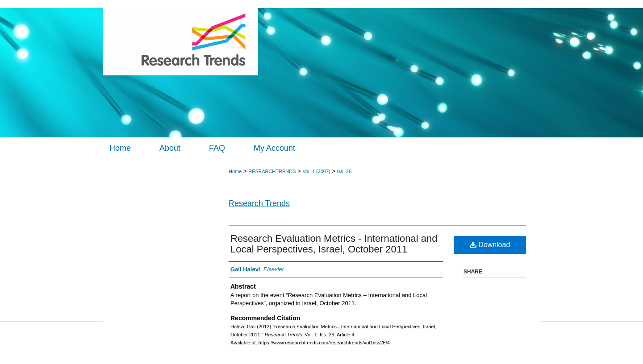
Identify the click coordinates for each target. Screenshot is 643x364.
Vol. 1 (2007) (316, 171)
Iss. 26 (344, 171)
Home (235, 171)
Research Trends (259, 203)
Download (490, 245)
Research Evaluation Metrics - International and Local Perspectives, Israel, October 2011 (334, 244)
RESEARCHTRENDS (272, 171)
